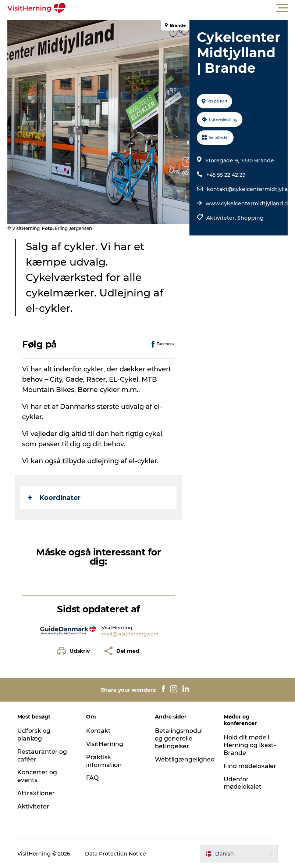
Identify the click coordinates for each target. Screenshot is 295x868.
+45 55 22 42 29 (226, 175)
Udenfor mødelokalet (243, 783)
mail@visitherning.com (130, 634)
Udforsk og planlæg (34, 735)
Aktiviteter (33, 806)
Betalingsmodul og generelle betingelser (179, 739)
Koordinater (54, 498)
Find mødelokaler (250, 766)
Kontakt (98, 731)
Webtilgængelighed (185, 759)
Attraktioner (36, 793)
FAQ (92, 778)
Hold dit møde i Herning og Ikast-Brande (250, 745)
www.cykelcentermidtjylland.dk (248, 204)
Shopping (250, 218)
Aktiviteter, (222, 218)
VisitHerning (105, 744)
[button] (181, 8)
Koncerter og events (37, 776)
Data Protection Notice (115, 854)
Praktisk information (104, 761)
